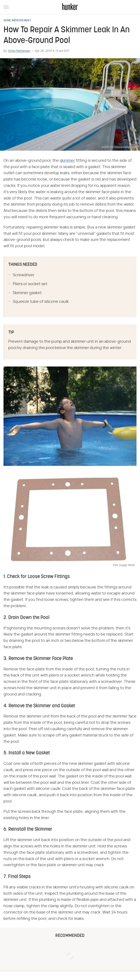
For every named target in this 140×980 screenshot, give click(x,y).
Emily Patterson (19, 51)
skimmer (67, 161)
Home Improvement (17, 21)
